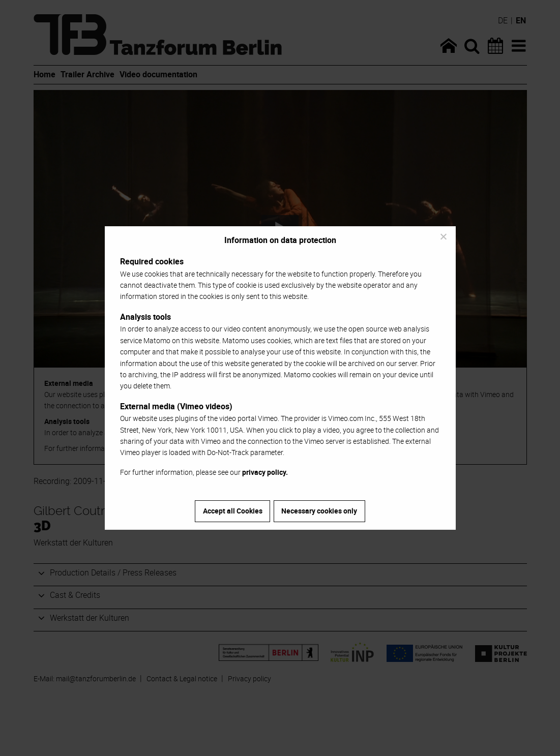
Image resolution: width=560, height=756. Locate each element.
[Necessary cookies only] (443, 236)
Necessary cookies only (319, 511)
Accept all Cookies (233, 511)
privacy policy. (265, 472)
